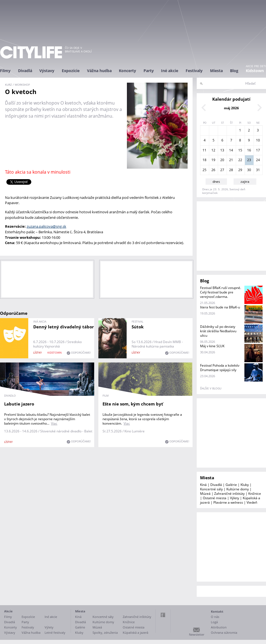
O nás (215, 617)
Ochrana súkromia (224, 632)
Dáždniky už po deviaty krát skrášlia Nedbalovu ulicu (218, 331)
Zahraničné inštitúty (229, 494)
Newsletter (197, 634)
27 (222, 170)
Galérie (231, 485)
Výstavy (47, 71)
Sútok (138, 327)
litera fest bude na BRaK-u (220, 307)
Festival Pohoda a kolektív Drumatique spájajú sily (220, 368)
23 (249, 160)
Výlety (235, 498)
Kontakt (217, 611)
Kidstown (255, 71)
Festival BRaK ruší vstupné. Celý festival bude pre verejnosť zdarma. (221, 292)
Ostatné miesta (215, 498)
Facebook (163, 615)
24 (258, 160)
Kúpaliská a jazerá (135, 632)
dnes (216, 182)
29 (240, 170)
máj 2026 (231, 108)
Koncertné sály (211, 489)
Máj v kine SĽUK (212, 346)
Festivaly (194, 71)
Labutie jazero (19, 404)
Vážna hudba (99, 71)
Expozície (71, 71)
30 (249, 170)
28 (231, 170)
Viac (54, 423)
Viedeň (252, 502)
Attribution (219, 627)
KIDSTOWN (55, 353)
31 (258, 170)
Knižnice (255, 494)
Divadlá (25, 71)
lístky (38, 353)
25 (204, 170)
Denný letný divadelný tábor (64, 327)
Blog (234, 71)
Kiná (203, 485)
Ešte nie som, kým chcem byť (133, 404)
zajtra (245, 182)
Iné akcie (170, 71)
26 (213, 170)
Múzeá (205, 494)
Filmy (5, 71)
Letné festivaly (55, 632)
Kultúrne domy (238, 489)
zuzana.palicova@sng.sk (46, 226)
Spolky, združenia (105, 632)
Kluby (245, 485)
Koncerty (127, 71)
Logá (214, 622)
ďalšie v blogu (211, 388)
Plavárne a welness (228, 502)
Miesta (216, 71)
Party (149, 71)
